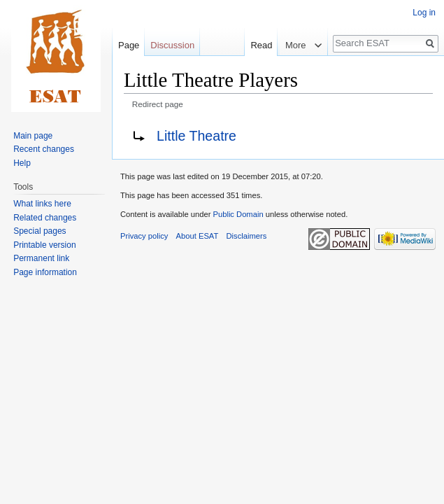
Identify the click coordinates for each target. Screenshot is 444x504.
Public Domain (238, 214)
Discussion (172, 45)
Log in (424, 13)
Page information (45, 272)
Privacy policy (144, 236)
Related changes (45, 218)
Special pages (40, 231)
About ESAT (198, 236)
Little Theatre (196, 136)
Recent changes (44, 149)
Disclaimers (247, 236)
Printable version (44, 245)
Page (129, 45)
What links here (42, 204)
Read (251, 45)
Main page (33, 136)
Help (22, 163)
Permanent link (41, 258)
